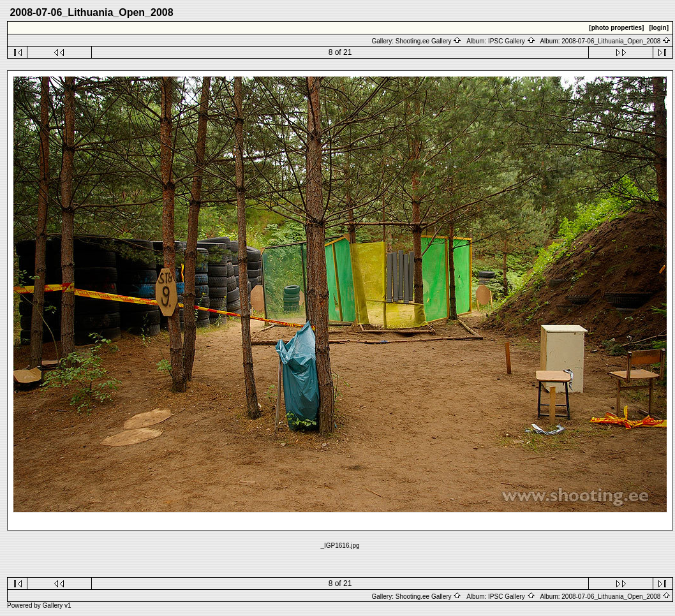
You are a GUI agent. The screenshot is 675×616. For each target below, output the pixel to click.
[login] (659, 28)
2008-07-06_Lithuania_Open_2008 (616, 41)
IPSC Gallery (512, 41)
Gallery (53, 605)
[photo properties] (616, 28)
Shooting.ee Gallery (429, 41)
